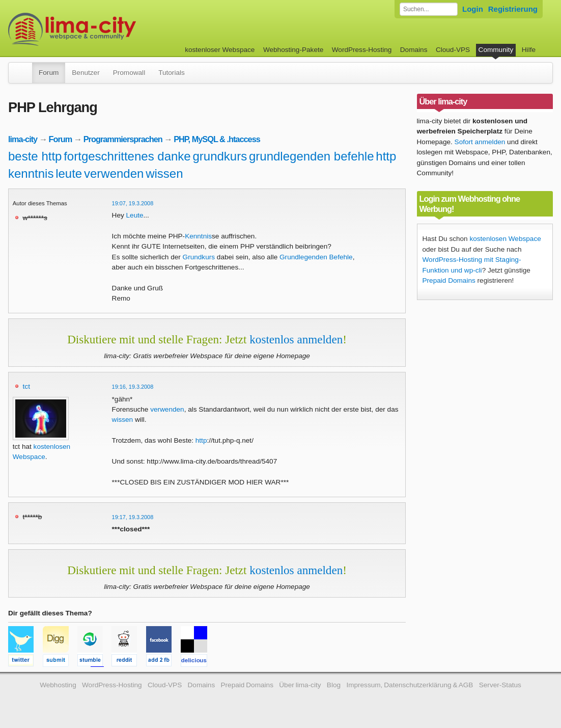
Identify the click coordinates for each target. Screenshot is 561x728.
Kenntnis (198, 236)
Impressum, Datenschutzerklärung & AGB (410, 685)
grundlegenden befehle (312, 156)
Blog (334, 685)
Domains (414, 50)
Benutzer (86, 73)
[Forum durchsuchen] (429, 9)
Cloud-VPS (453, 50)
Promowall (129, 73)
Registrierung (513, 9)
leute (69, 173)
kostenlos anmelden (296, 339)
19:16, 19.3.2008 (133, 387)
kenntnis (31, 173)
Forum (49, 73)
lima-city (23, 139)
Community (496, 50)
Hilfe (529, 50)
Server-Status (500, 685)
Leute (135, 215)
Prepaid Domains (449, 280)
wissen (164, 173)
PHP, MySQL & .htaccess (217, 139)
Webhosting (58, 685)
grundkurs (220, 156)
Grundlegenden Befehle (316, 257)
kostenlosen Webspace (505, 239)
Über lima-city (300, 685)
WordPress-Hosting (362, 50)
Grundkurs (199, 257)
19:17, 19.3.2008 (133, 517)
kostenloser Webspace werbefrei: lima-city (110, 29)
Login (473, 9)
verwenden (114, 173)
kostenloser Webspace (220, 50)
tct (26, 386)
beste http (35, 156)
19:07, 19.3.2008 (133, 203)
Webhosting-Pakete (293, 50)
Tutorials (172, 73)
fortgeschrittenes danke (127, 156)
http (386, 156)
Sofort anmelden (480, 142)
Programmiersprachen (123, 139)
